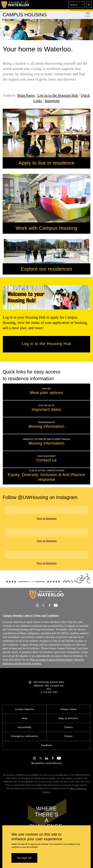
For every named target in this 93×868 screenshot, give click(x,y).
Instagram (52, 101)
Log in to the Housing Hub (58, 95)
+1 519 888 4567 (49, 692)
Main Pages (26, 95)
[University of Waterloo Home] (15, 5)
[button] (76, 5)
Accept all (24, 858)
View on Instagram (47, 518)
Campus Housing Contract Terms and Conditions (31, 616)
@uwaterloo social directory (46, 763)
